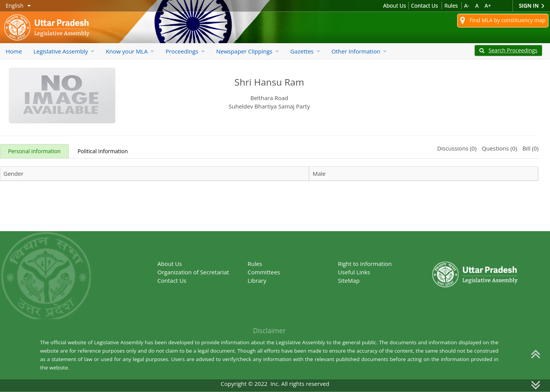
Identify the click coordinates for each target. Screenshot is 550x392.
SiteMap (349, 280)
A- (467, 6)
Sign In (531, 6)
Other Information (359, 51)
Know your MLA (130, 51)
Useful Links (354, 272)
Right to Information (365, 264)
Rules (451, 6)
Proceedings (185, 51)
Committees (264, 272)
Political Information (103, 151)
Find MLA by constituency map (503, 21)
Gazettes (305, 51)
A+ (488, 6)
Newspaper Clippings (247, 51)
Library (257, 280)
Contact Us (425, 6)
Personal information (34, 151)
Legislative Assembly (64, 51)
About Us (395, 6)
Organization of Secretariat (193, 272)
